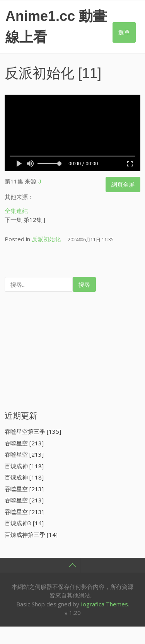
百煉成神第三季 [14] (31, 533)
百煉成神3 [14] (24, 522)
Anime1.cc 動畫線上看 (56, 27)
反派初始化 (39, 73)
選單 (124, 32)
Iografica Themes (104, 603)
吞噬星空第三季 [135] (33, 430)
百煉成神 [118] (24, 465)
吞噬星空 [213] (24, 442)
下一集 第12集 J (25, 218)
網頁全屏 (123, 184)
